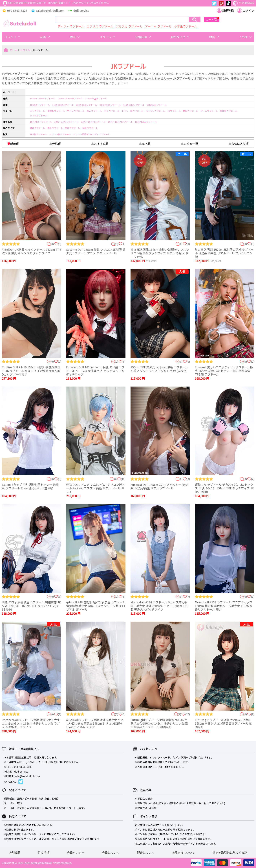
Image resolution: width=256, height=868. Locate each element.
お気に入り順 (239, 144)
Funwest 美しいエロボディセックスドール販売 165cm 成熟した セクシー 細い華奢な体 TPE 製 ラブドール (224, 371)
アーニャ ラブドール (158, 26)
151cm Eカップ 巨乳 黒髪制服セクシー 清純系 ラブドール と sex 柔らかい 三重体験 (30, 486)
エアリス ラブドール (100, 26)
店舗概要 (15, 853)
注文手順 (44, 853)
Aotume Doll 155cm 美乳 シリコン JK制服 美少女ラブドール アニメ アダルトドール (96, 251)
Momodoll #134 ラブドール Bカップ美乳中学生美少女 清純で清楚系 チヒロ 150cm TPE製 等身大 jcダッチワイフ (159, 606)
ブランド (10, 37)
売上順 (145, 144)
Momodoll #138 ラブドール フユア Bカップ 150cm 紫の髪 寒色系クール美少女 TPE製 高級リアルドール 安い (224, 606)
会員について (111, 853)
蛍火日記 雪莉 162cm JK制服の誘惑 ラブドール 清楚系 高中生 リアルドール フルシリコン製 (224, 253)
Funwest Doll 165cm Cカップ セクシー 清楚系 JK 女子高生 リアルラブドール (159, 486)
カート (212, 19)
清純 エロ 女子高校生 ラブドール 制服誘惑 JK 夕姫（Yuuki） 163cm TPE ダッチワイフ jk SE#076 (31, 606)
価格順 (55, 144)
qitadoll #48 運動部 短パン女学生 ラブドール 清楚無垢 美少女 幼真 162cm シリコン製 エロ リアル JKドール (96, 606)
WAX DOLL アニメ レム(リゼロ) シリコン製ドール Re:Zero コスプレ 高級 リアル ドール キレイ (95, 488)
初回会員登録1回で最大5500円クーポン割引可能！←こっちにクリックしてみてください (56, 3)
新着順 (13, 144)
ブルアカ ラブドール (129, 26)
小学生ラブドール (186, 26)
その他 (243, 37)
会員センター (76, 853)
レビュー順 (189, 144)
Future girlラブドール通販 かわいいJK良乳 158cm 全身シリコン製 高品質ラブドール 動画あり (224, 723)
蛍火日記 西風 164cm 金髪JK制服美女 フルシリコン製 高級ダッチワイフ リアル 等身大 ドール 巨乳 (160, 253)
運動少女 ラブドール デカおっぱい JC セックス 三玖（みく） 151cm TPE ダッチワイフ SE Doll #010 (224, 488)
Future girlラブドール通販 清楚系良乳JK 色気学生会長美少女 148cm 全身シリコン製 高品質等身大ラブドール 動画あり (159, 723)
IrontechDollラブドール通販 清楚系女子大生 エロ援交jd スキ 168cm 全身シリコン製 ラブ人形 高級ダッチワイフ (31, 723)
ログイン (246, 10)
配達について (146, 853)
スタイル (25, 50)
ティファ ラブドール (71, 26)
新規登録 (225, 10)
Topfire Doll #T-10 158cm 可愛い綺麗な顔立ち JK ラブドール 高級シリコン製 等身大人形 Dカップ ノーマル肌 (31, 371)
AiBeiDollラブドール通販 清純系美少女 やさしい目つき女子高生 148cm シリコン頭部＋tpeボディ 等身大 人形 (95, 723)
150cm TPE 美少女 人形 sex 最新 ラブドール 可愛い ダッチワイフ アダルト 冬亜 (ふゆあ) (159, 369)
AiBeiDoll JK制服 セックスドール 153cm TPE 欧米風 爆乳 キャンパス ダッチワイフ (31, 251)
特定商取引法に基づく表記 (230, 853)
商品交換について (183, 853)
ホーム (14, 50)
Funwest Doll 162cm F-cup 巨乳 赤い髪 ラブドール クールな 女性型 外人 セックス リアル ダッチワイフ (95, 371)
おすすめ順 (100, 144)
